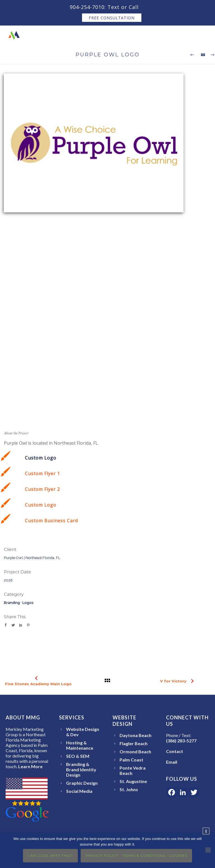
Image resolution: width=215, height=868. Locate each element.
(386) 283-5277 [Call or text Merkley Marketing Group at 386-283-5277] (181, 741)
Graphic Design (82, 783)
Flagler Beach (134, 743)
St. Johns (129, 789)
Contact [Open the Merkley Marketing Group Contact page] (175, 751)
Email (172, 762)
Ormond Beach (135, 752)
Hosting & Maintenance (80, 745)
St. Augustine (133, 781)
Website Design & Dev (83, 732)
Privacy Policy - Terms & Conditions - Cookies (136, 856)
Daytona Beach (135, 735)
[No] (208, 850)
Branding (12, 603)
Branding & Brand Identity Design (81, 769)
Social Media (79, 791)
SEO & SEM (78, 756)
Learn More (30, 766)
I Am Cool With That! (50, 856)
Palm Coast (131, 760)
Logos (28, 603)
